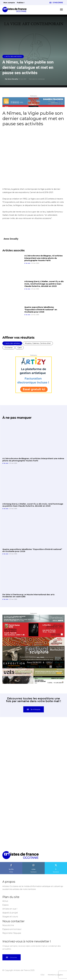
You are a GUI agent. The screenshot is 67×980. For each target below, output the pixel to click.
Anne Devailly (13, 79)
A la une (27, 263)
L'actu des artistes (13, 56)
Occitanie (9, 348)
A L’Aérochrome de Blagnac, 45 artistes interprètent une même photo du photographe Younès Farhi (44, 258)
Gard (19, 348)
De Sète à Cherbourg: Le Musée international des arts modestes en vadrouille (28, 596)
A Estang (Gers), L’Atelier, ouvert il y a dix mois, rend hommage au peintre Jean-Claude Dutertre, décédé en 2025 (44, 284)
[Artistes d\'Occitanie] (15, 10)
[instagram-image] (18, 740)
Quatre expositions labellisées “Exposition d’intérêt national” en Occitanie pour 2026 (41, 309)
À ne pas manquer (17, 418)
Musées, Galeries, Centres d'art (38, 343)
